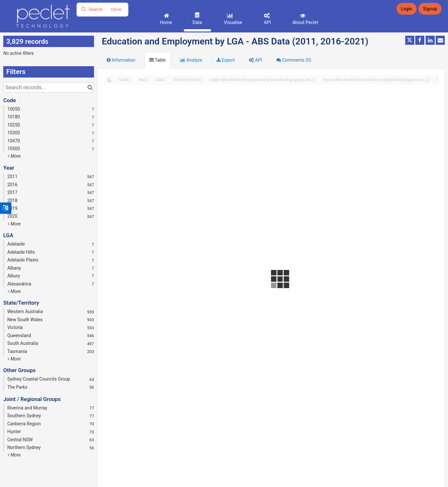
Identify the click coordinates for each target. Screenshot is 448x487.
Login (407, 9)
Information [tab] (121, 60)
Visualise (232, 22)
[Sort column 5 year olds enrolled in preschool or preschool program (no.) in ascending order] (428, 78)
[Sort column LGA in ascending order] (165, 78)
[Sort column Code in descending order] (129, 80)
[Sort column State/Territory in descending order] (201, 80)
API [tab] (255, 60)
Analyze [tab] (191, 60)
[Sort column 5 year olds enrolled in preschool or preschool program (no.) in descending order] (428, 80)
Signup (430, 9)
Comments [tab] (294, 60)
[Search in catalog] (90, 87)
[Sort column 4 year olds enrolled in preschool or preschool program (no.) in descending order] (314, 80)
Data (196, 22)
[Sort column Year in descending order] (147, 80)
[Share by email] (440, 40)
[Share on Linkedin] (430, 40)
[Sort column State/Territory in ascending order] (201, 78)
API (267, 22)
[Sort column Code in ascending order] (129, 78)
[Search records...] (49, 87)
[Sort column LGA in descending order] (165, 80)
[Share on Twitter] (410, 40)
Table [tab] (158, 60)
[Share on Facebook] (420, 40)
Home (165, 22)
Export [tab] (226, 60)
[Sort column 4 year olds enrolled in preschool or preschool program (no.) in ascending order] (314, 78)
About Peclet (305, 22)
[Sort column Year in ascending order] (147, 78)
